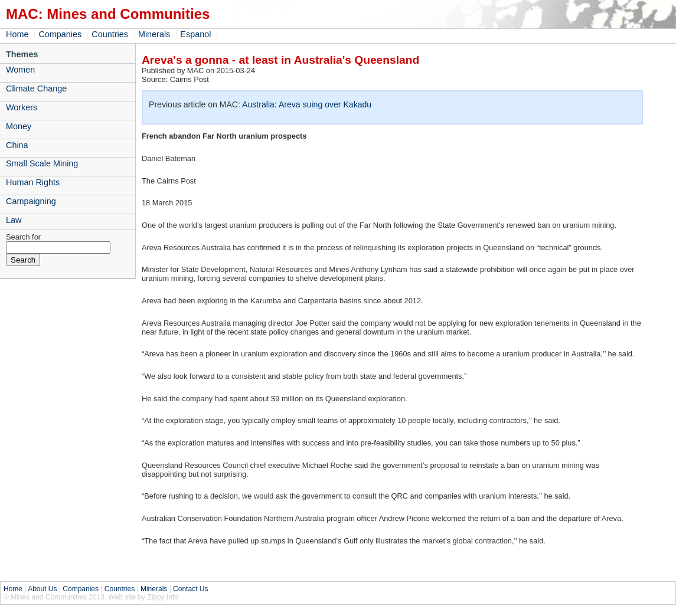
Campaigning (31, 201)
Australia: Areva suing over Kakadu (307, 104)
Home (17, 34)
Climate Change (36, 89)
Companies (60, 34)
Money (19, 126)
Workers (22, 107)
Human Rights (33, 182)
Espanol (195, 34)
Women (20, 70)
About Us (42, 589)
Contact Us (190, 589)
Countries (110, 34)
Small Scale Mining (42, 163)
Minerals (154, 34)
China (17, 145)
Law (14, 220)
